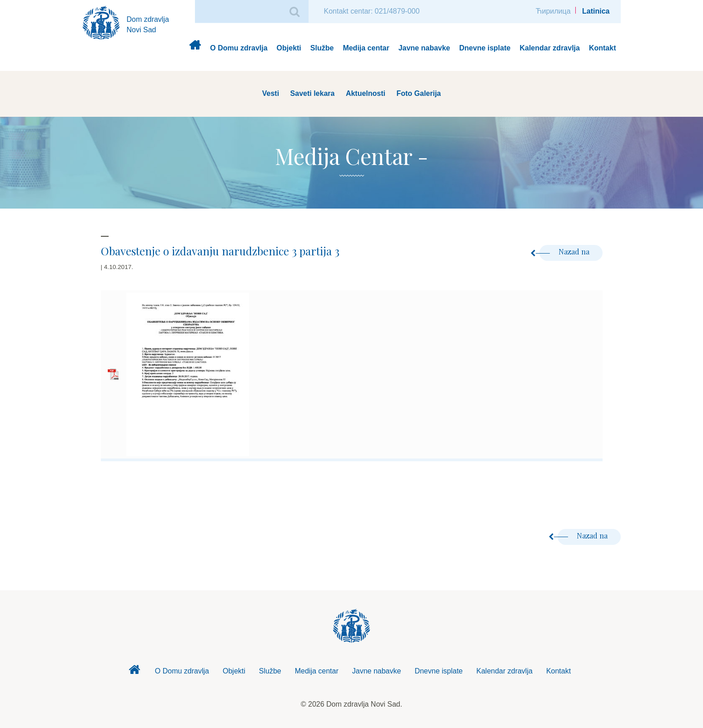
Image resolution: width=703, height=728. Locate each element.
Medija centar (366, 48)
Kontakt (603, 48)
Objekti (289, 48)
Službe (322, 48)
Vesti (271, 93)
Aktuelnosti (366, 93)
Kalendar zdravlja (550, 48)
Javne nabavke (424, 48)
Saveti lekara (313, 93)
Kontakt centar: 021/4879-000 (372, 11)
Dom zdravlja (195, 48)
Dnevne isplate (485, 48)
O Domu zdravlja (239, 48)
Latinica (596, 11)
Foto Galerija (419, 93)
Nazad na (565, 252)
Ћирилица (553, 11)
